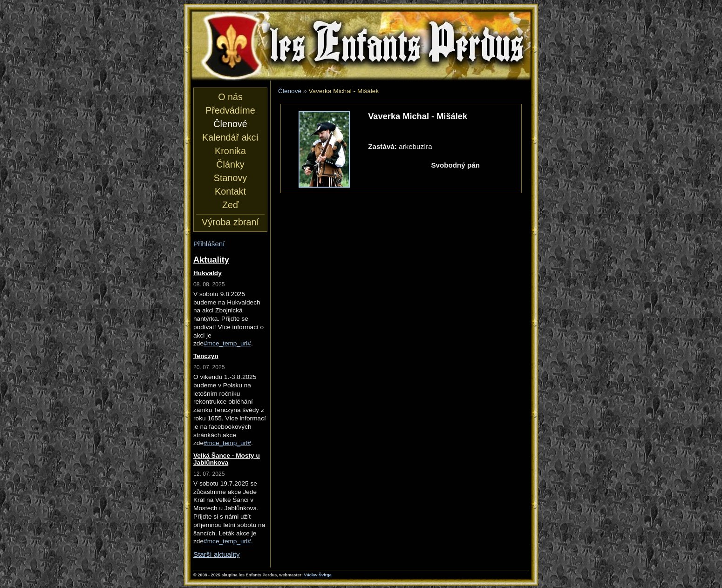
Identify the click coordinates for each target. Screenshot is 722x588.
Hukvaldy (208, 273)
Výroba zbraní (230, 222)
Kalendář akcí (230, 137)
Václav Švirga (318, 575)
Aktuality (211, 260)
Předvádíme (230, 110)
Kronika (230, 151)
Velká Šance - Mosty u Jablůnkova (227, 459)
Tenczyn (206, 356)
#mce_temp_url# (227, 343)
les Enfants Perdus (361, 46)
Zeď (230, 205)
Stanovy (230, 178)
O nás (230, 97)
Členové (290, 91)
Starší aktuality (217, 554)
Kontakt (230, 191)
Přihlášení (209, 244)
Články (230, 164)
